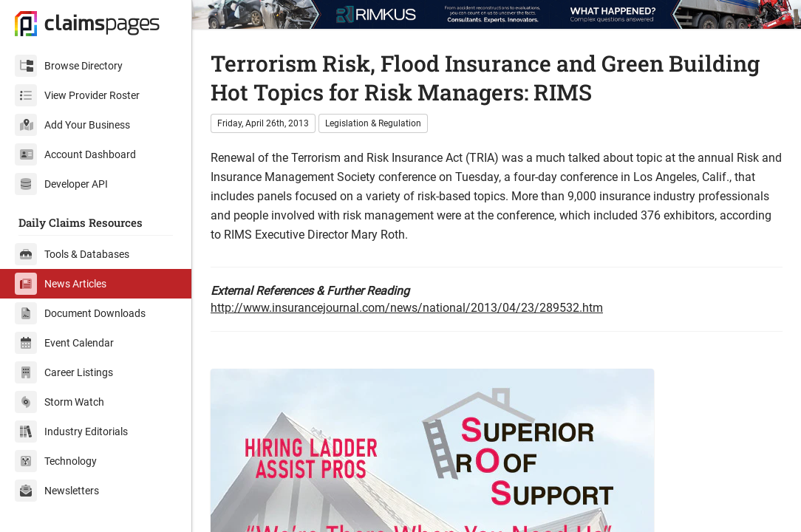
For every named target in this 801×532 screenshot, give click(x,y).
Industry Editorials (71, 432)
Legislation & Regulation (373, 123)
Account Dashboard (75, 154)
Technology (56, 461)
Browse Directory (69, 66)
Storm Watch (59, 402)
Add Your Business (72, 125)
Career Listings (64, 372)
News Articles (61, 284)
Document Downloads (80, 313)
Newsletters (57, 491)
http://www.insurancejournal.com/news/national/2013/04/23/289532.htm (407, 308)
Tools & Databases (72, 254)
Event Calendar (64, 343)
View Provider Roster (77, 95)
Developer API (61, 184)
